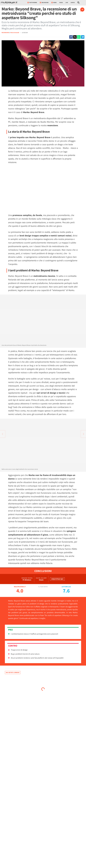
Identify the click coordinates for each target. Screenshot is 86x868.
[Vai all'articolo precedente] (83, 434)
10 (69, 587)
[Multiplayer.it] (9, 3)
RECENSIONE (5, 33)
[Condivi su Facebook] (71, 37)
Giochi (73, 2)
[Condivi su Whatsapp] (79, 37)
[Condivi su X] (75, 37)
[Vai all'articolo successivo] (3, 434)
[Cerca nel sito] (79, 3)
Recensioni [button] (44, 2)
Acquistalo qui (57, 579)
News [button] (54, 2)
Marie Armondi (15, 33)
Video (61, 2)
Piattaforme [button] (32, 2)
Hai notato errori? (13, 672)
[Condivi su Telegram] (83, 37)
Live (67, 2)
